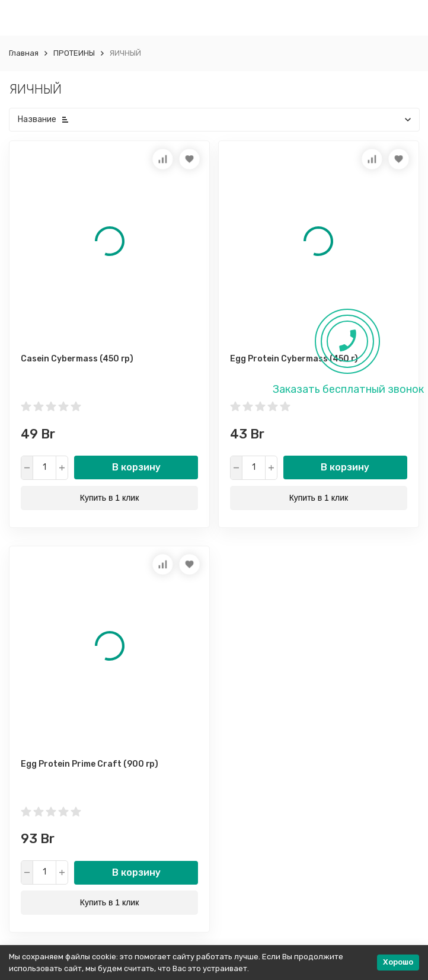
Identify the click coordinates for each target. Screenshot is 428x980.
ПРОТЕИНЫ (74, 53)
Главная (24, 53)
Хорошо (398, 962)
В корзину (136, 467)
